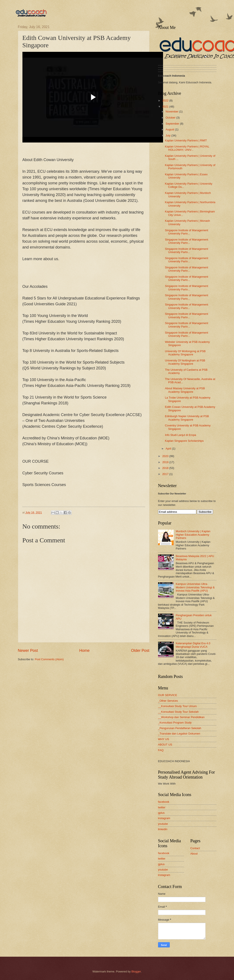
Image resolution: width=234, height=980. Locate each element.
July (168, 135)
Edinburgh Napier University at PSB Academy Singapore (187, 418)
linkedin (163, 829)
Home (84, 651)
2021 (166, 107)
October (171, 118)
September (173, 124)
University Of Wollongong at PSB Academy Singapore (185, 353)
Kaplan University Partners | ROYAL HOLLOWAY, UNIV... (187, 148)
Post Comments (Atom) (49, 659)
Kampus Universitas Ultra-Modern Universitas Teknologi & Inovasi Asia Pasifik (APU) (195, 587)
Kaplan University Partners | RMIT (186, 140)
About (194, 854)
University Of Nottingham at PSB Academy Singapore (185, 362)
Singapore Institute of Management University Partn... (187, 232)
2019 (166, 462)
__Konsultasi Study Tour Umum (177, 706)
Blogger (136, 971)
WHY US (164, 739)
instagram (164, 818)
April (169, 449)
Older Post (140, 651)
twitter (162, 807)
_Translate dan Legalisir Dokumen (179, 734)
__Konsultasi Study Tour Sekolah (178, 712)
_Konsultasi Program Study (175, 723)
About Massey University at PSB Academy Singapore (185, 390)
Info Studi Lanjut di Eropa (181, 435)
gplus (161, 813)
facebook (164, 802)
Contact (195, 848)
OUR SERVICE (168, 695)
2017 (166, 474)
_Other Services (168, 701)
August (170, 129)
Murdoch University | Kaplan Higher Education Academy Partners (193, 535)
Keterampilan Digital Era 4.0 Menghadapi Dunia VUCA (193, 645)
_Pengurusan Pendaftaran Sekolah (180, 728)
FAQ (161, 750)
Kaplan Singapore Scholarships (184, 441)
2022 (166, 101)
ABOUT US (165, 745)
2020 (166, 456)
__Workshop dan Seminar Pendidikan (181, 717)
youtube (163, 824)
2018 (166, 468)
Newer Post (28, 651)
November (172, 112)
